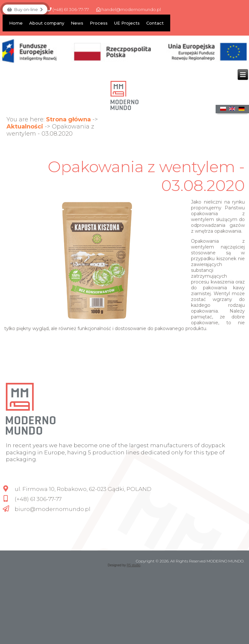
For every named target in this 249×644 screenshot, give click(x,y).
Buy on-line (25, 9)
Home (16, 23)
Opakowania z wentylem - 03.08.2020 (146, 176)
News (77, 23)
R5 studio (134, 565)
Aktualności (25, 127)
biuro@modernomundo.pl (53, 509)
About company (47, 23)
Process (99, 23)
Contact (155, 23)
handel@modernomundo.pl (129, 9)
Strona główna (68, 119)
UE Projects (127, 23)
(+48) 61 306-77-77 (68, 9)
